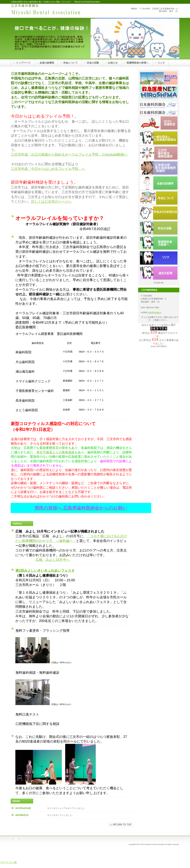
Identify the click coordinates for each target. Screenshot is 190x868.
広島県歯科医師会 (159, 138)
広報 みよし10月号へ (53, 560)
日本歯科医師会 (159, 108)
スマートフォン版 (8, 862)
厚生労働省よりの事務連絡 (55, 452)
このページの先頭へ (121, 824)
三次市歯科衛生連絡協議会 (159, 153)
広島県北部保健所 (159, 168)
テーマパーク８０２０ (159, 78)
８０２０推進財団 (159, 123)
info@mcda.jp (155, 312)
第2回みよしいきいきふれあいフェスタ (45, 571)
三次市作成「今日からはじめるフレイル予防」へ (48, 169)
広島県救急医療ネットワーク (159, 93)
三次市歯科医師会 (48, 11)
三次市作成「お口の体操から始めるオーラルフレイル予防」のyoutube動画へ (69, 155)
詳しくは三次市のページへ (51, 202)
